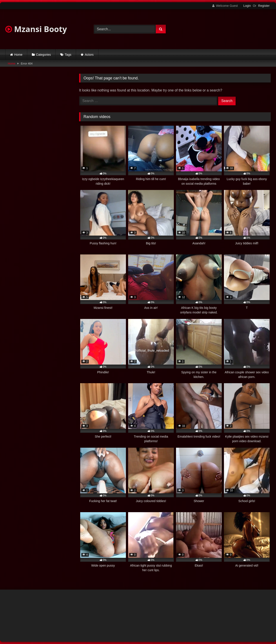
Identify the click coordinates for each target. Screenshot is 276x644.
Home (18, 55)
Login (247, 6)
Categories (44, 55)
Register (264, 6)
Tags (68, 55)
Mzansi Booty (36, 29)
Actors (89, 55)
